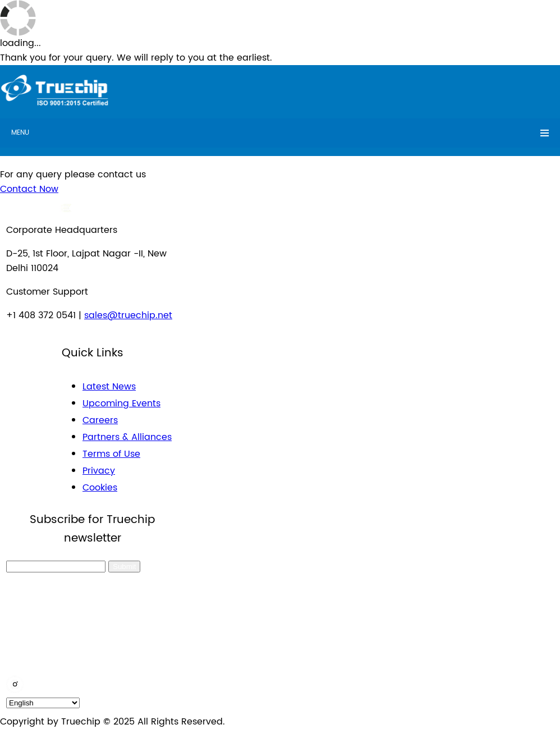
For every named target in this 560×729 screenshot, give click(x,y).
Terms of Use (111, 454)
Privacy (99, 471)
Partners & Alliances (127, 437)
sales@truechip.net (128, 315)
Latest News (109, 387)
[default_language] (43, 703)
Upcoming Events (121, 404)
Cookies (100, 488)
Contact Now (29, 189)
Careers (100, 420)
